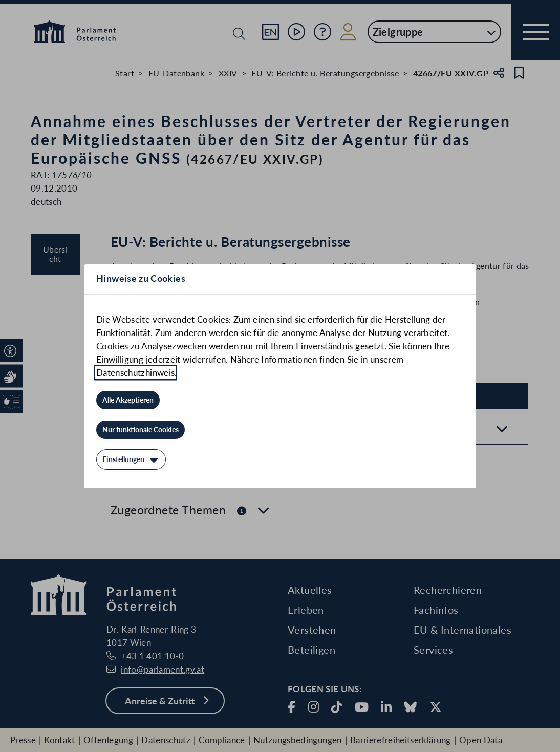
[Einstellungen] (131, 459)
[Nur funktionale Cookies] (141, 430)
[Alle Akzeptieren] (128, 400)
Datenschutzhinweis (135, 373)
